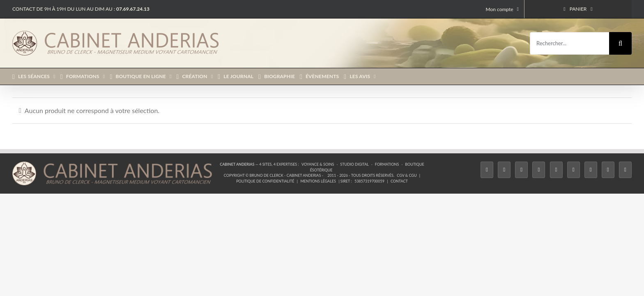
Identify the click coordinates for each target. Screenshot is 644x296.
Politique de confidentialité (265, 181)
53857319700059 (369, 181)
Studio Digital (354, 164)
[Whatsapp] (608, 170)
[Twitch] (556, 170)
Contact (399, 181)
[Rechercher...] (569, 43)
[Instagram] (521, 170)
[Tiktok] (539, 170)
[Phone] (625, 170)
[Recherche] (620, 43)
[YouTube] (574, 170)
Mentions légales (318, 181)
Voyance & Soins (318, 164)
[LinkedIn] (591, 170)
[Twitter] (504, 170)
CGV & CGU (407, 175)
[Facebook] (487, 170)
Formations (387, 164)
